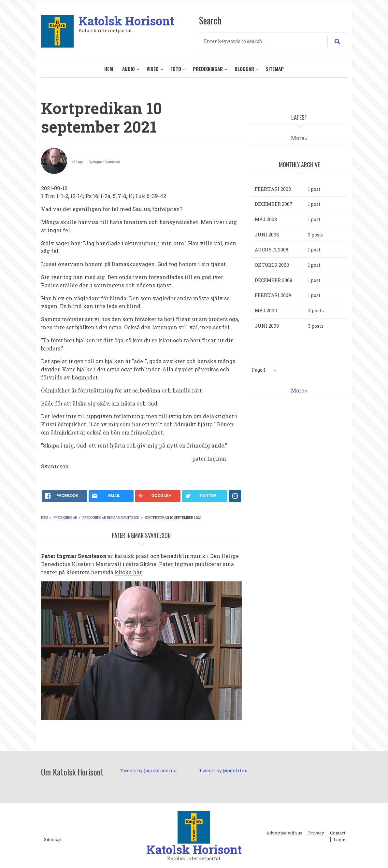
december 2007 (274, 204)
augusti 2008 (272, 250)
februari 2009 (273, 295)
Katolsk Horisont (126, 21)
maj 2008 (266, 219)
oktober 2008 (272, 265)
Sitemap (275, 69)
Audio (129, 69)
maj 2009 (266, 311)
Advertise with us (284, 833)
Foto (176, 69)
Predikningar (208, 69)
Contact (338, 833)
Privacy (316, 833)
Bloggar (244, 69)
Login (339, 840)
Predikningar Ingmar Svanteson (111, 518)
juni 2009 (267, 326)
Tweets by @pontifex (223, 770)
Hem (109, 69)
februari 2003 (273, 189)
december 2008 (273, 280)
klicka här (128, 572)
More (298, 138)
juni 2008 (267, 235)
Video (153, 69)
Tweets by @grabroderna (148, 770)
